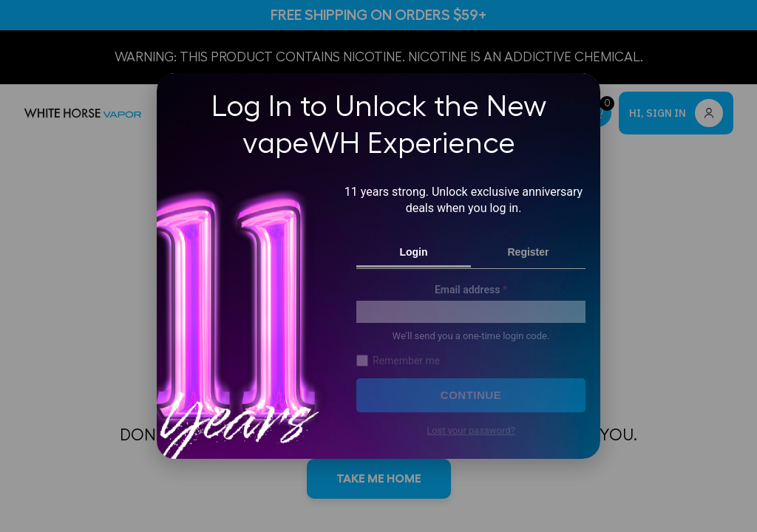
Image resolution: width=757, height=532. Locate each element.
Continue (471, 395)
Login (413, 252)
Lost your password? (471, 431)
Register (528, 252)
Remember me (398, 361)
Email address (471, 290)
